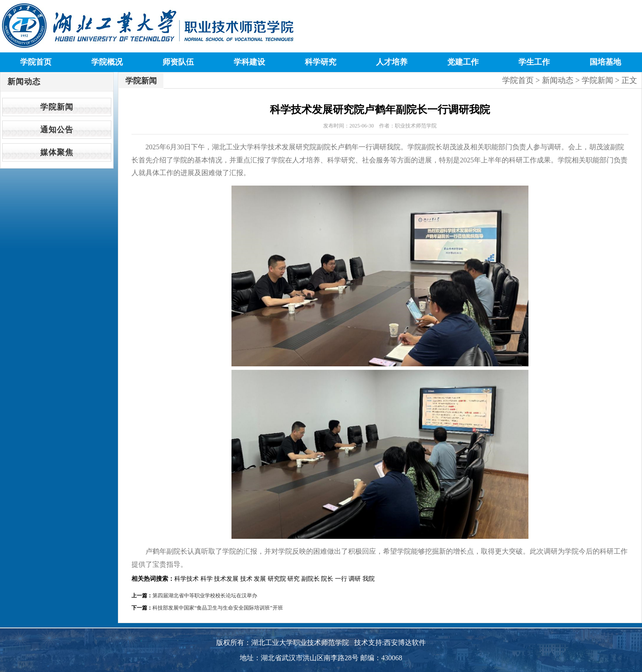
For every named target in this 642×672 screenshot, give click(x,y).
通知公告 (57, 130)
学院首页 (36, 62)
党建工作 (463, 62)
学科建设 (249, 62)
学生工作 (534, 62)
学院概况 (107, 62)
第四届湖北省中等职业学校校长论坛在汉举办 (205, 596)
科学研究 (321, 62)
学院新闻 (57, 107)
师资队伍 (178, 62)
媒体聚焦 (57, 152)
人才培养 (392, 62)
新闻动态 (558, 80)
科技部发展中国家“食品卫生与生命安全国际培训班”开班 (218, 608)
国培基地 (605, 62)
